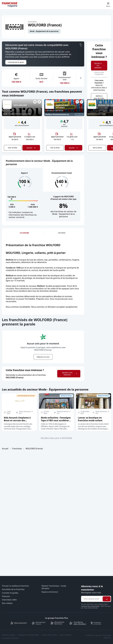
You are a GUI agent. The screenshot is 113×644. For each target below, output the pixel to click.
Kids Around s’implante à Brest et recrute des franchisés (17, 420)
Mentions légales (9, 635)
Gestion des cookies (49, 635)
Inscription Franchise (10, 638)
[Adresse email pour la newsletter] (92, 599)
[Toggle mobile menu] (108, 5)
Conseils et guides (10, 593)
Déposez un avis (43, 357)
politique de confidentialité (90, 606)
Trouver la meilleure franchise (15, 586)
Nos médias (7, 603)
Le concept (24, 233)
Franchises (17, 449)
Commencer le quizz (16, 62)
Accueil (5, 449)
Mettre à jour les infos (99, 97)
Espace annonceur (50, 592)
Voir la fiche (13, 148)
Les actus (62, 233)
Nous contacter (66, 635)
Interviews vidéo (9, 600)
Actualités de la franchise (13, 589)
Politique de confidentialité (28, 635)
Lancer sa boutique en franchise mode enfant (90, 419)
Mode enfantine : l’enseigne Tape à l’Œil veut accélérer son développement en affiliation (56, 422)
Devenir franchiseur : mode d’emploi (54, 587)
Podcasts (6, 596)
